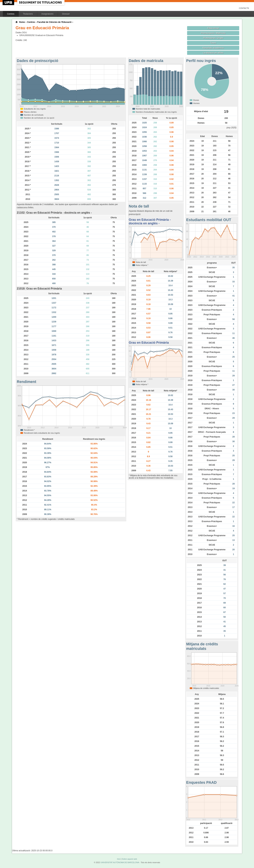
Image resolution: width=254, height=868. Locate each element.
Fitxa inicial (213, 28)
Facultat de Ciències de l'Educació (54, 22)
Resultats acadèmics (213, 48)
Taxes (213, 43)
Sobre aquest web (129, 859)
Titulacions (28, 14)
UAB (9, 3)
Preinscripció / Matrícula (213, 33)
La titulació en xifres (213, 53)
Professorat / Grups (213, 38)
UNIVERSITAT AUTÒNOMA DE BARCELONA (120, 862)
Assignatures (47, 14)
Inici (119, 859)
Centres (11, 14)
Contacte (244, 8)
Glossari (66, 14)
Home (22, 22)
